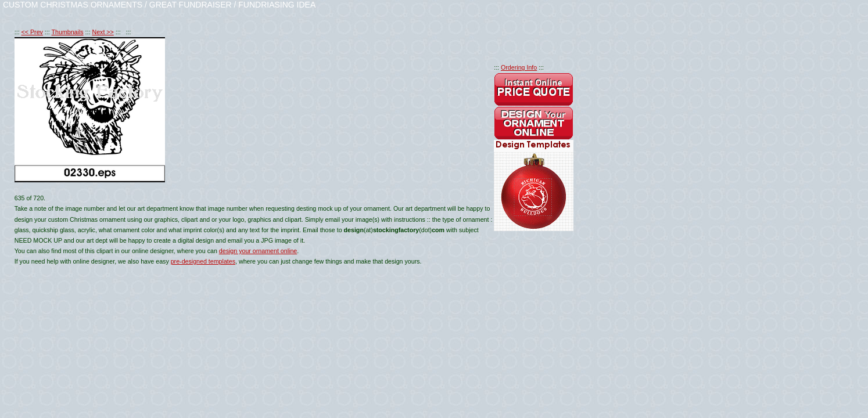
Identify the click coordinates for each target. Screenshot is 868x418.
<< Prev (32, 32)
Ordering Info (519, 67)
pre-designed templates (203, 261)
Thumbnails (68, 32)
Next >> (103, 32)
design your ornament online (258, 251)
